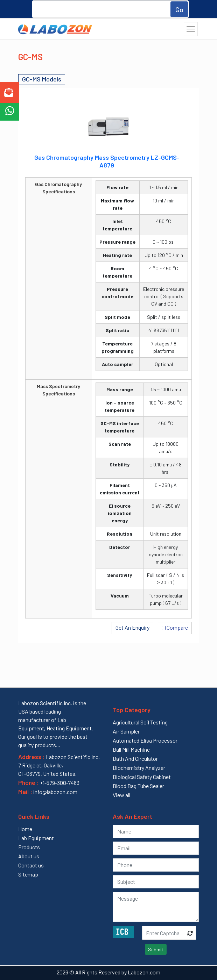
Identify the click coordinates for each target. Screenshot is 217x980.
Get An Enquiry (132, 627)
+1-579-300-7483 (60, 783)
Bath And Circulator (135, 759)
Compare (175, 627)
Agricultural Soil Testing (140, 722)
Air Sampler (126, 731)
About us (29, 856)
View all (121, 795)
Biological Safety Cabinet (142, 777)
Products (29, 847)
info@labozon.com (55, 792)
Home (25, 829)
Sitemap (28, 874)
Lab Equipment (36, 838)
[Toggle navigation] (191, 29)
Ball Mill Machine (131, 749)
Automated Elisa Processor (145, 740)
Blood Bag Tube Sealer (138, 786)
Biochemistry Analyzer (139, 768)
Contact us (31, 865)
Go (179, 9)
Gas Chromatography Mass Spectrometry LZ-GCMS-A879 (107, 161)
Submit (156, 949)
